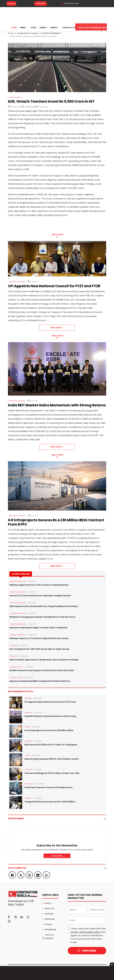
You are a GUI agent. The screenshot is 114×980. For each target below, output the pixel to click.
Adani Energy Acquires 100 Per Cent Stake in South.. (51, 759)
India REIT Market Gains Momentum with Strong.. (50, 716)
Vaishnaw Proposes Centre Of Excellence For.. (48, 787)
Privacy (48, 924)
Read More (57, 328)
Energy (28, 727)
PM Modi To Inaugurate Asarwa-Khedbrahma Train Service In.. (42, 617)
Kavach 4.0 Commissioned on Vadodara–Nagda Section (39, 596)
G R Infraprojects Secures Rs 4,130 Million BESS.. (49, 730)
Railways (28, 770)
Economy (28, 698)
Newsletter (51, 929)
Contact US (69, 28)
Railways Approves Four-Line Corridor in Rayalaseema (38, 585)
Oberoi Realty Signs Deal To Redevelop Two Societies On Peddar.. (43, 660)
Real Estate (14, 645)
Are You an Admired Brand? (93, 28)
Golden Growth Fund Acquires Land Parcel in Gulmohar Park (41, 670)
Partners (49, 914)
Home (14, 28)
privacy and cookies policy (85, 932)
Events (43, 28)
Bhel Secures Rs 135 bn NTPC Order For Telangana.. (50, 745)
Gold (34, 28)
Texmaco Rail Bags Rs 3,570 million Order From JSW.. (52, 773)
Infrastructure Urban (17, 282)
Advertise (11, 4)
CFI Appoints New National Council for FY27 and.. (50, 702)
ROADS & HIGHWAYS (15, 97)
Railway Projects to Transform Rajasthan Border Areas (38, 638)
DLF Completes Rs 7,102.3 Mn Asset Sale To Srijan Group (38, 649)
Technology (29, 784)
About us (49, 908)
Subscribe (39, 4)
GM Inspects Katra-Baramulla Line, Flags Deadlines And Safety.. (43, 606)
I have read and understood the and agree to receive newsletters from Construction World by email (88, 935)
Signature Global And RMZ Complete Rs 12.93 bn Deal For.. (39, 681)
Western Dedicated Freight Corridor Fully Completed (37, 628)
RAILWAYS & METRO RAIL (18, 581)
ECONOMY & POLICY (16, 667)
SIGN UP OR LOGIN (70, 4)
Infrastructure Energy (17, 516)
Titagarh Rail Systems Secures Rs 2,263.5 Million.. (50, 802)
